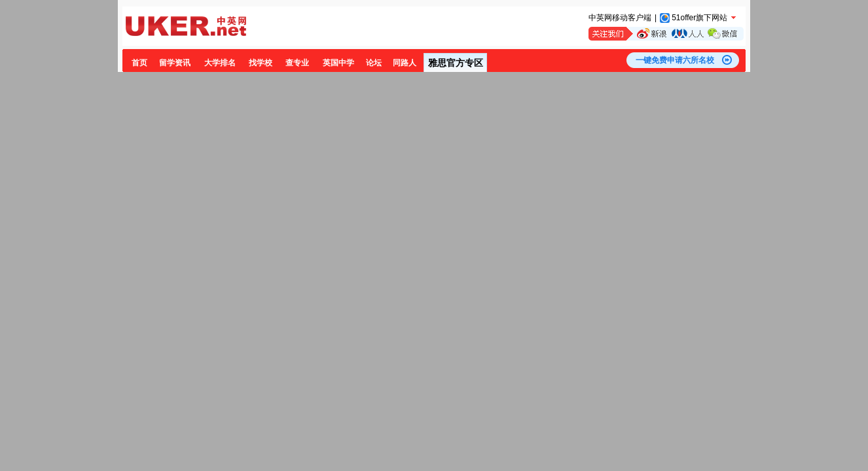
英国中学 (338, 63)
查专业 (297, 63)
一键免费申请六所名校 (675, 60)
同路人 (405, 63)
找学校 (261, 63)
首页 (139, 63)
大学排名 (220, 63)
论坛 (374, 63)
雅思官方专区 (456, 63)
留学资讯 (175, 63)
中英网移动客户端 (620, 18)
